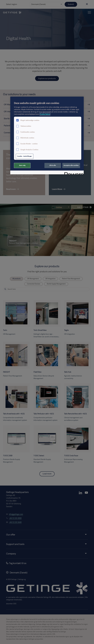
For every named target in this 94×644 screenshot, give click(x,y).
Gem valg (22, 165)
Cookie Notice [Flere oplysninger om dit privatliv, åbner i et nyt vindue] (45, 114)
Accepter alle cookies (71, 165)
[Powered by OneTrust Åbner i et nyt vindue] (73, 173)
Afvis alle (53, 165)
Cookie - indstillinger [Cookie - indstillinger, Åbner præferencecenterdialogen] (25, 156)
